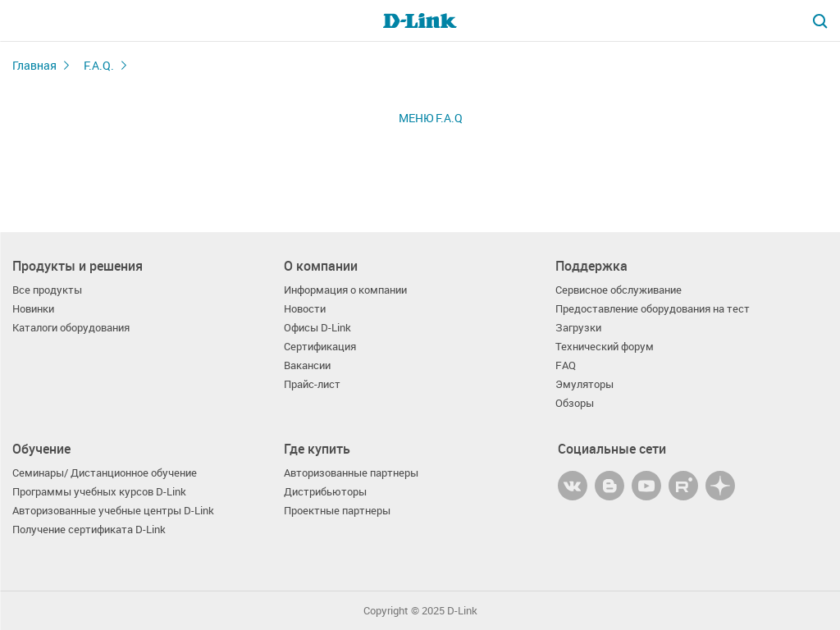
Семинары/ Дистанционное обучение (105, 473)
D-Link (462, 611)
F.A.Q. (99, 65)
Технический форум (605, 347)
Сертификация (320, 347)
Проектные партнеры (337, 511)
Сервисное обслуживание (619, 290)
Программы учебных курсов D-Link (99, 492)
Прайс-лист (312, 384)
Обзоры (575, 403)
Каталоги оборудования (71, 328)
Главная (34, 65)
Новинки (33, 309)
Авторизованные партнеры (351, 473)
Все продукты (47, 290)
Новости (305, 309)
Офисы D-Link (317, 328)
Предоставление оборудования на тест (653, 309)
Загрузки (578, 328)
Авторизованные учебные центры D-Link (113, 511)
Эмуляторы (584, 384)
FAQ (566, 365)
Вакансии (307, 365)
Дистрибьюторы (325, 492)
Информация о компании (345, 290)
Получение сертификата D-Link (89, 530)
